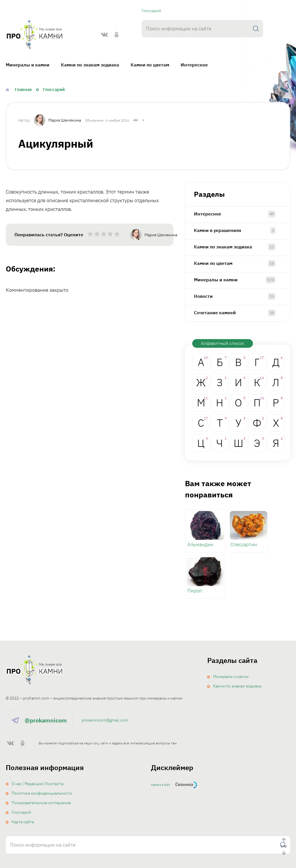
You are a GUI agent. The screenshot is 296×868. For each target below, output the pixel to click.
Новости (203, 296)
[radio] (90, 235)
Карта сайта (23, 822)
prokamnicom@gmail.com (105, 720)
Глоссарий (151, 11)
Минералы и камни (28, 65)
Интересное (194, 65)
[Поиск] (256, 29)
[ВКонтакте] (104, 35)
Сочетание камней (215, 313)
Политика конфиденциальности (42, 793)
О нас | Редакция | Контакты (38, 784)
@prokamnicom (46, 720)
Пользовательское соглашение (41, 803)
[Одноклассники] (116, 35)
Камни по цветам (150, 65)
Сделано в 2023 (160, 785)
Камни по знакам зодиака (90, 65)
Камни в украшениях (218, 230)
